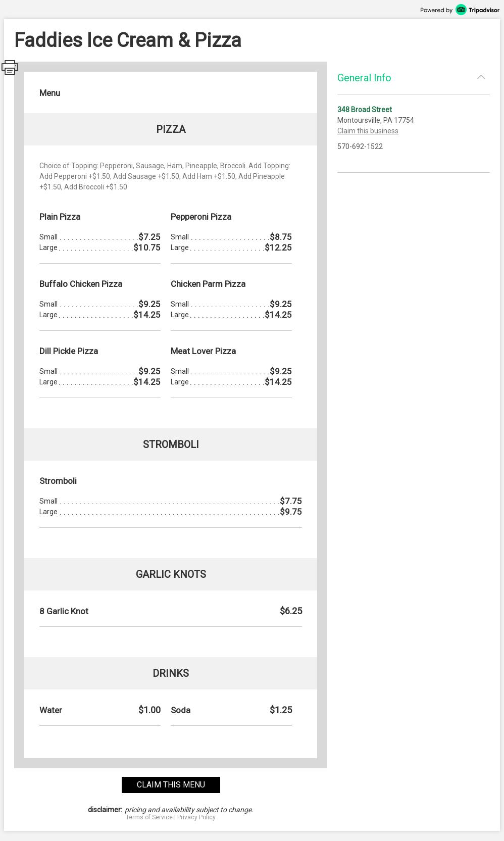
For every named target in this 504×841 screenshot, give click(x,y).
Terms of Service (149, 817)
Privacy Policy (196, 817)
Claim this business (368, 131)
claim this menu (171, 785)
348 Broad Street (365, 110)
